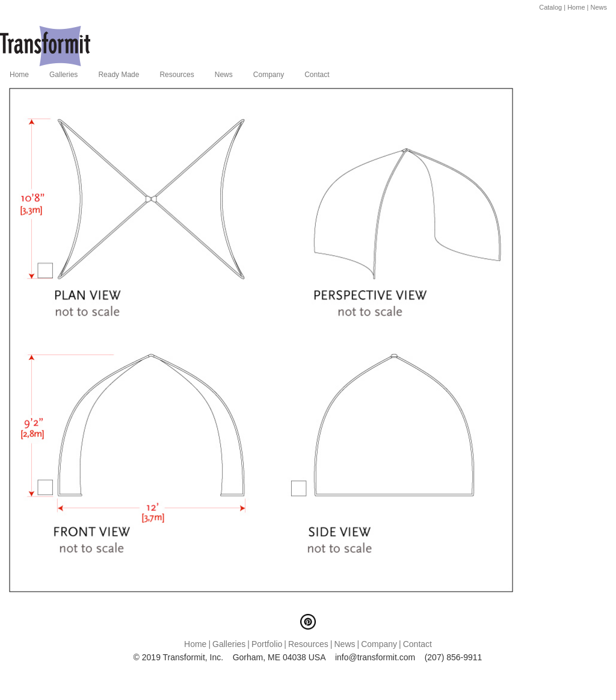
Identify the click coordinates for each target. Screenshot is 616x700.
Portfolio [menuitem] (267, 644)
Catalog (550, 7)
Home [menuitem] (19, 75)
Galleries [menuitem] (63, 75)
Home (576, 7)
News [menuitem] (224, 75)
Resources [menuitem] (177, 75)
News (599, 7)
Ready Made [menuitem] (119, 75)
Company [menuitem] (269, 75)
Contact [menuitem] (317, 75)
